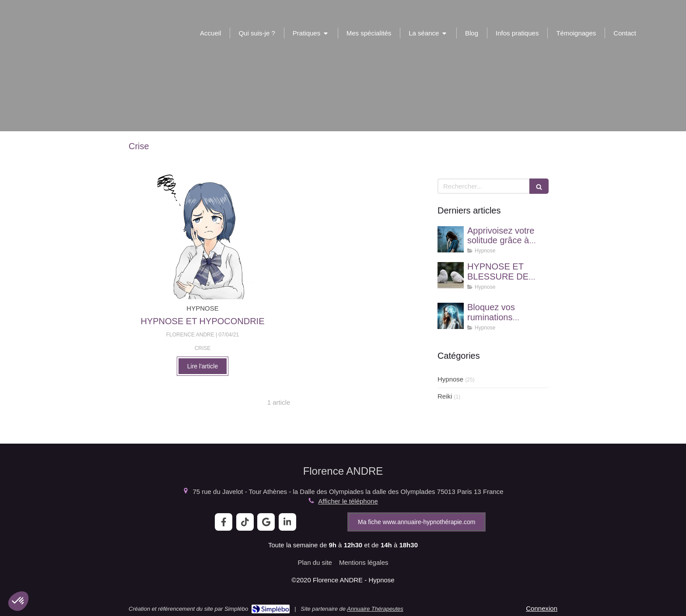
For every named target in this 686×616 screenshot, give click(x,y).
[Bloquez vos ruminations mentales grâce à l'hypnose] (451, 316)
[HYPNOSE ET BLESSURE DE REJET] (451, 275)
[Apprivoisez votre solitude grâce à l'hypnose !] (451, 239)
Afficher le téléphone (348, 501)
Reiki (445, 396)
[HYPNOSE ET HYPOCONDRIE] (203, 237)
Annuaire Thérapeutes (375, 609)
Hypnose (450, 379)
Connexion (542, 608)
